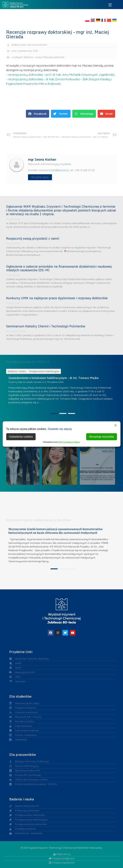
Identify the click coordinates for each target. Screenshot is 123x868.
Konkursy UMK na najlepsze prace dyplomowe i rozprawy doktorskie (57, 298)
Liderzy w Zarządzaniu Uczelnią (24, 458)
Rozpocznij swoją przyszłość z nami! (33, 238)
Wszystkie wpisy (40, 177)
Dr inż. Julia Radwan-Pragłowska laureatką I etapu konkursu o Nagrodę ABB (61, 457)
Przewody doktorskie (54, 57)
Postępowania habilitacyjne (44, 416)
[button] (38, 114)
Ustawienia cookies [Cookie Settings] (21, 437)
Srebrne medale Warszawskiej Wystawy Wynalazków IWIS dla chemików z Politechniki (99, 457)
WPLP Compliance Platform (69, 442)
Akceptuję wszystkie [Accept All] (102, 437)
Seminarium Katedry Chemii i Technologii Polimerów (46, 326)
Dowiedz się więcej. (60, 429)
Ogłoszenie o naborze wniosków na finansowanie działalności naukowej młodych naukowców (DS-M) (59, 268)
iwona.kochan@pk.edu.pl (54, 170)
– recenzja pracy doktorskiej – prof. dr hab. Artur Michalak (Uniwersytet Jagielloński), (61, 75)
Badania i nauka (33, 57)
